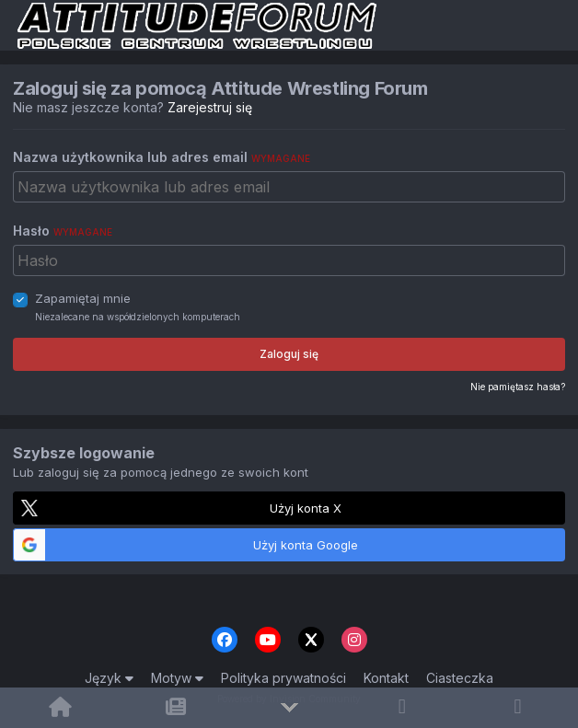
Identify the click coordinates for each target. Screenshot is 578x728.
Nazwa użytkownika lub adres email (162, 157)
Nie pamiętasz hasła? (518, 387)
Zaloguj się (289, 354)
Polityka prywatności (283, 678)
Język (109, 678)
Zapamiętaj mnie (83, 298)
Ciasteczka (460, 678)
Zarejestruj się (210, 107)
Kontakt (386, 678)
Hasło (63, 231)
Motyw (177, 678)
